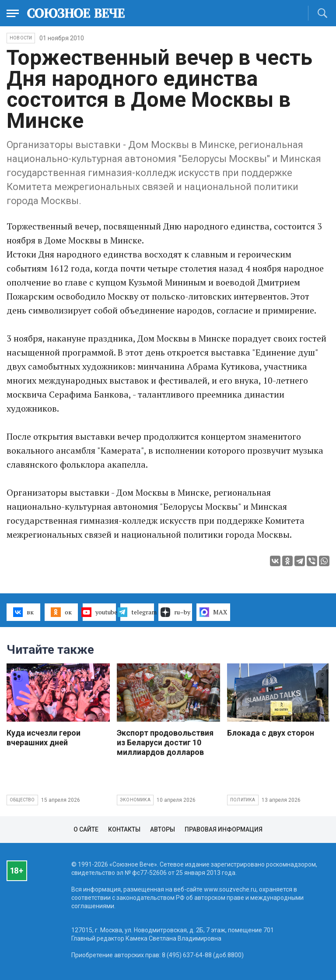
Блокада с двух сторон (271, 733)
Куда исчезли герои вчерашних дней (44, 738)
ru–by (175, 612)
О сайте (86, 829)
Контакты (124, 829)
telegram (137, 612)
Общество (22, 800)
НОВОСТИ (21, 38)
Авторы (163, 829)
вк (23, 612)
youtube (100, 612)
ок (61, 612)
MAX (213, 612)
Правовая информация (224, 829)
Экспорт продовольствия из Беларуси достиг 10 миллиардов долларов (165, 742)
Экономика (135, 800)
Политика (243, 800)
